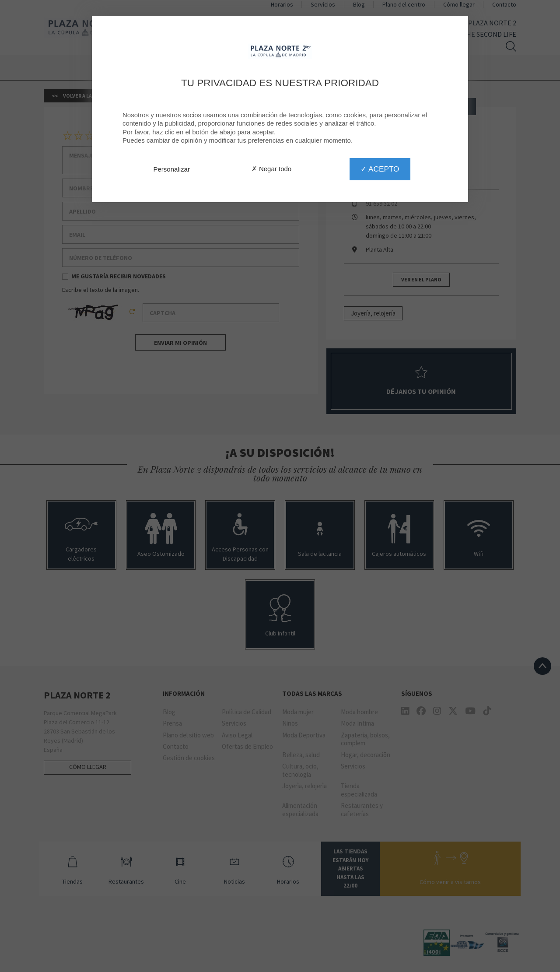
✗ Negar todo (271, 169)
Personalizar (172, 169)
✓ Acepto (380, 169)
